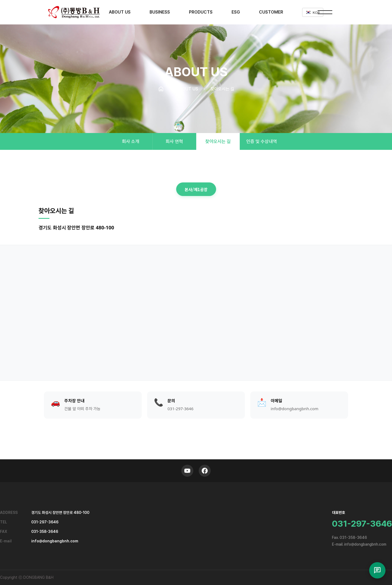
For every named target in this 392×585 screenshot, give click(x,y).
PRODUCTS (201, 12)
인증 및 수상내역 (262, 141)
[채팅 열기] (377, 570)
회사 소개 (131, 141)
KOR (313, 12)
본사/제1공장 (196, 189)
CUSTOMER (271, 12)
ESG (236, 12)
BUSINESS (160, 12)
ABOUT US (120, 12)
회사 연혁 (174, 141)
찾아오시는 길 (218, 141)
